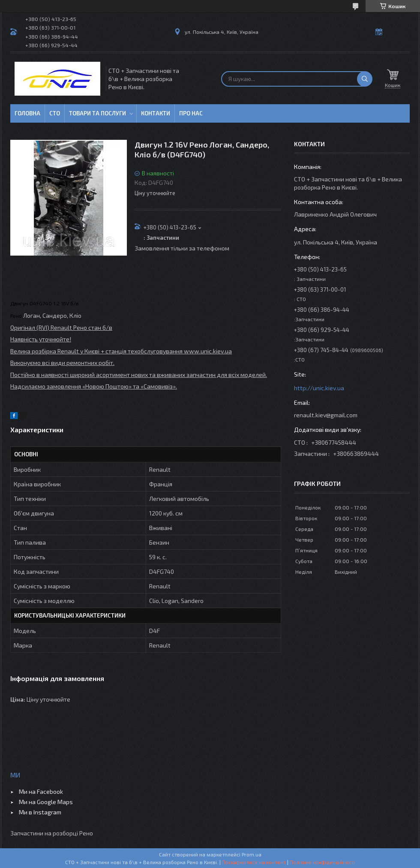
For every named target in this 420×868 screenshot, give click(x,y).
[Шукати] (365, 79)
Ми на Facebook (41, 791)
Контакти (156, 113)
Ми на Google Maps (46, 802)
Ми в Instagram (40, 812)
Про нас (191, 113)
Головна (27, 113)
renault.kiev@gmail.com (326, 415)
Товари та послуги (97, 113)
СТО (55, 113)
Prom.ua (252, 854)
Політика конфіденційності (322, 862)
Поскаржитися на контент (254, 862)
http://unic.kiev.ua (319, 388)
